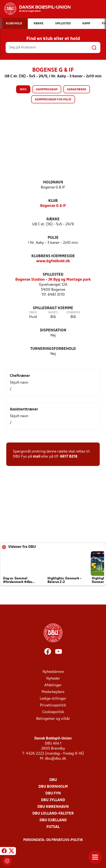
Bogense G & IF (53, 206)
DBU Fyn (53, 793)
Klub (53, 201)
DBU (53, 780)
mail (37, 457)
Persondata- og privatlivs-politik (53, 840)
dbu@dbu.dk (56, 759)
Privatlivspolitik (53, 705)
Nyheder (53, 679)
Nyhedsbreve (53, 672)
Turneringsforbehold (53, 349)
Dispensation (53, 330)
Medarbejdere (53, 692)
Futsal (53, 827)
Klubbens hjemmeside (53, 256)
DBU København (53, 807)
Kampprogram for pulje (53, 100)
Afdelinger (53, 685)
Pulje (53, 238)
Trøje (33, 313)
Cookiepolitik (53, 712)
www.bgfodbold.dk (53, 261)
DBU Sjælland (53, 820)
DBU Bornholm (53, 787)
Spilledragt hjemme (53, 308)
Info (23, 90)
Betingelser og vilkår (53, 719)
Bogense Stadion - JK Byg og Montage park (53, 280)
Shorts (53, 313)
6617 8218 (69, 457)
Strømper (73, 313)
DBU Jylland (53, 800)
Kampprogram (47, 90)
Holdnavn (53, 182)
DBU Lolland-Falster (53, 814)
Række (53, 219)
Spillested (53, 275)
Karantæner (77, 90)
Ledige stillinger (53, 699)
